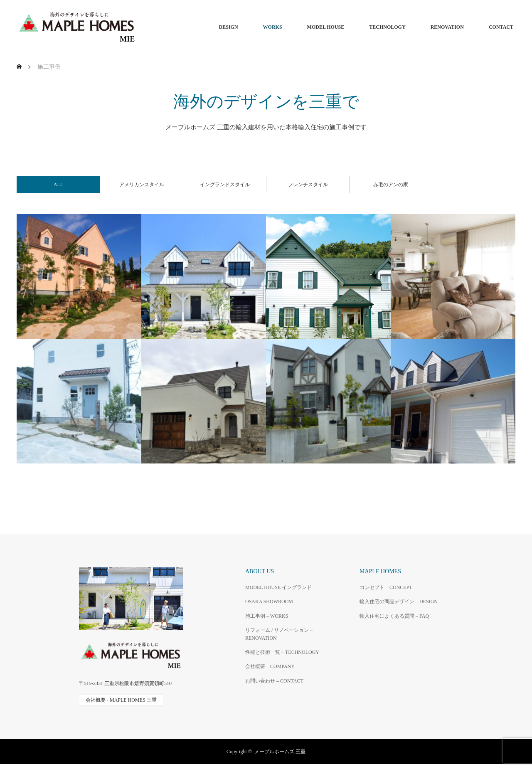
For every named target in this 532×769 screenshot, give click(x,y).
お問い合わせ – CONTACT (274, 681)
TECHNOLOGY (387, 27)
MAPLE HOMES (380, 571)
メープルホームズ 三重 (280, 752)
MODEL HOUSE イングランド (278, 587)
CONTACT (501, 27)
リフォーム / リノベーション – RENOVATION (279, 634)
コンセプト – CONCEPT (386, 587)
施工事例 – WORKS (267, 616)
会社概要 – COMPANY (270, 666)
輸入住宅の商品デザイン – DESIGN (399, 601)
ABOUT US (260, 571)
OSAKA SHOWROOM (269, 601)
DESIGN (229, 27)
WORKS (273, 27)
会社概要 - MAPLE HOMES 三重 (121, 700)
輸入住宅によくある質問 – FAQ (394, 616)
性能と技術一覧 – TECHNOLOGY (282, 652)
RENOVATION (447, 27)
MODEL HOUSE (326, 27)
